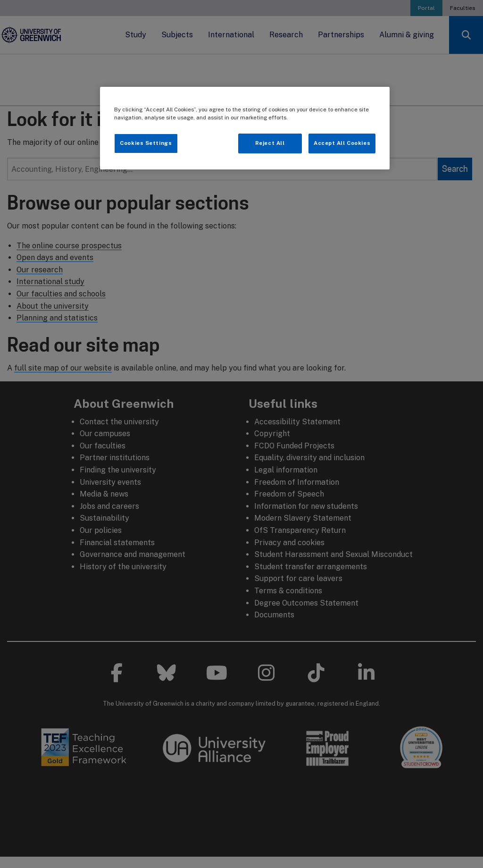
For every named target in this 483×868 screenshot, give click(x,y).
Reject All (270, 143)
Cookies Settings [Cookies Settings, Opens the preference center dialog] (146, 143)
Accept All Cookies (342, 143)
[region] (245, 128)
